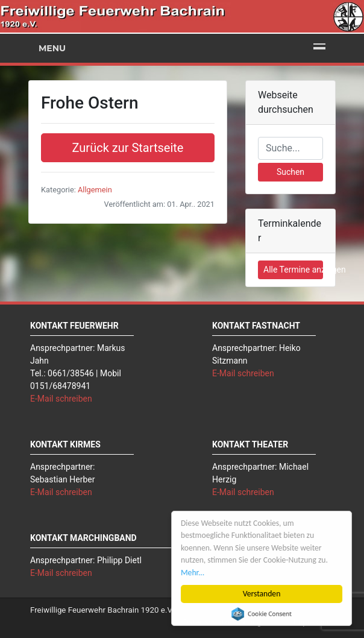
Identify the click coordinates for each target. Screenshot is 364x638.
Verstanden (262, 594)
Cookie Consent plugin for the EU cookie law (262, 614)
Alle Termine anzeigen (293, 270)
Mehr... (193, 573)
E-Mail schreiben (61, 399)
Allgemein (95, 190)
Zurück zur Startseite (128, 148)
